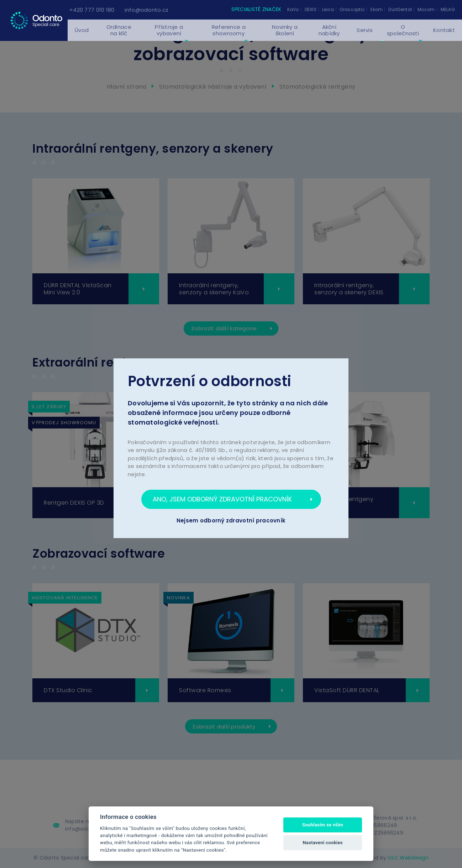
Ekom (377, 9)
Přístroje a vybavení (169, 36)
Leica (328, 9)
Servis (365, 36)
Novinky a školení (285, 36)
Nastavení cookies (323, 843)
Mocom (426, 9)
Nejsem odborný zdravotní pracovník (231, 521)
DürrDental (400, 9)
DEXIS (311, 9)
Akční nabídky (329, 36)
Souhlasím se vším (323, 825)
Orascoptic (352, 9)
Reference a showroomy (229, 36)
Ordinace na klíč (119, 36)
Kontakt (444, 36)
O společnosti (403, 36)
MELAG (448, 9)
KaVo (293, 9)
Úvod (82, 36)
